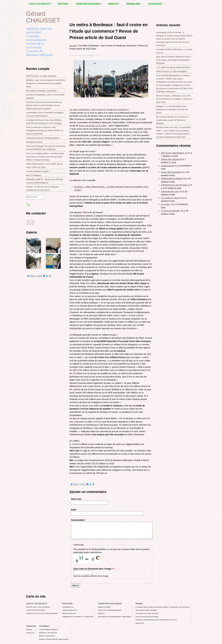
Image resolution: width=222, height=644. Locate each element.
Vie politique (156, 4)
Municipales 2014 (68, 607)
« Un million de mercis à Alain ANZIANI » (174, 67)
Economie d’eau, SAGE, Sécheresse (38, 607)
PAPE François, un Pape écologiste (41, 76)
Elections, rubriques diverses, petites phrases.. (54, 639)
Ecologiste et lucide (34, 142)
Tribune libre (134, 4)
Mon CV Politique (34, 175)
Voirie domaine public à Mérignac (146, 610)
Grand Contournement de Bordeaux (147, 617)
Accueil (73, 46)
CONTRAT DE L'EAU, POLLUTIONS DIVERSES (42, 613)
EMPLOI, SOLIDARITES (47, 636)
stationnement (168, 166)
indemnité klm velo (170, 191)
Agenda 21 (101, 613)
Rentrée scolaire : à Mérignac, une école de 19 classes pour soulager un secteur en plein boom (174, 99)
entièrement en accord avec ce (176, 185)
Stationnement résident (172, 179)
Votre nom (76, 499)
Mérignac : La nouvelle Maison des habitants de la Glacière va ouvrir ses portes (172, 110)
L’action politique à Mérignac (48, 629)
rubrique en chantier (104, 607)
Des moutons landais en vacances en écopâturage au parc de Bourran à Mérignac (172, 120)
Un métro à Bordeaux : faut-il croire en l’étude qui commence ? (100, 110)
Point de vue (30, 633)
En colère (166, 204)
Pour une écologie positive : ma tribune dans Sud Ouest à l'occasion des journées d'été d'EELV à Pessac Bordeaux (45, 157)
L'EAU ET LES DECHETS (40, 4)
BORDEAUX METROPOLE (48, 633)
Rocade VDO (140, 623)
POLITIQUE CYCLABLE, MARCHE (147, 613)
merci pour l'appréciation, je (174, 153)
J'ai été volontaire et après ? (38, 171)
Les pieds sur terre (170, 198)
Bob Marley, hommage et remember (41, 91)
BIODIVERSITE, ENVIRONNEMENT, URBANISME (114, 617)
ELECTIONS (64, 4)
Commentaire (78, 520)
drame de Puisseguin (171, 172)
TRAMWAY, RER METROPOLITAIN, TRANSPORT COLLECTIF (156, 620)
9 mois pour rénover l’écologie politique (43, 138)
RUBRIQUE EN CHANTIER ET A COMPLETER (78, 617)
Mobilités (114, 4)
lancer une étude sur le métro (94, 126)
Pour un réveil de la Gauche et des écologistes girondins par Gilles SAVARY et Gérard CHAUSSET (44, 131)
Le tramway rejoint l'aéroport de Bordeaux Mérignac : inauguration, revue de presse (162, 607)
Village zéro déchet (170, 159)
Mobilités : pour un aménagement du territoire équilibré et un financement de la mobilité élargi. (45, 83)
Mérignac (29, 629)
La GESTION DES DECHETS (36, 610)
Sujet (73, 510)
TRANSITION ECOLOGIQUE (89, 4)
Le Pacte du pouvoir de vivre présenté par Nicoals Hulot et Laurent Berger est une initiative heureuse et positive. (44, 105)
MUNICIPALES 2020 (69, 613)
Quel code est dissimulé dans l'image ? (94, 569)
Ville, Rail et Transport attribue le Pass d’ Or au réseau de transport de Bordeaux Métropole (174, 60)
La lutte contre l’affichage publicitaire (110, 610)
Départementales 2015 (70, 610)
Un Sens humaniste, (171, 211)
